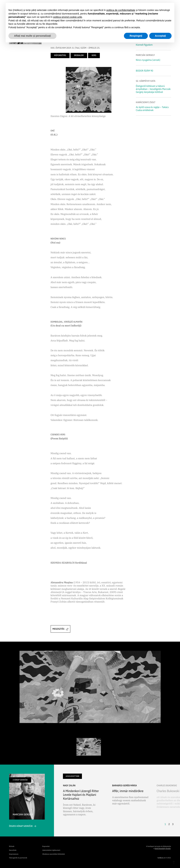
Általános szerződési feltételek (54, 854)
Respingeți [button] (136, 36)
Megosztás (61, 629)
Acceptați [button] (160, 36)
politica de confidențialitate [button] (121, 10)
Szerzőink (13, 850)
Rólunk (12, 846)
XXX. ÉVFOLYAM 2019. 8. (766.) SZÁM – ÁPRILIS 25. (75, 48)
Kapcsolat (46, 846)
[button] (168, 806)
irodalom (79, 55)
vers (94, 55)
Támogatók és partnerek (18, 858)
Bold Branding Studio (163, 849)
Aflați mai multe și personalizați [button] (32, 36)
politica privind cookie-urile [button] (67, 17)
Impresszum (14, 854)
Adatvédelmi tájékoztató (51, 850)
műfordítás (60, 55)
